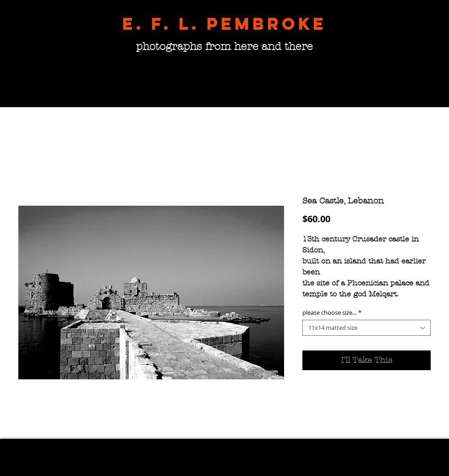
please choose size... (332, 313)
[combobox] (367, 328)
